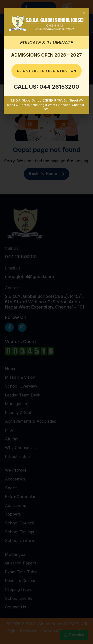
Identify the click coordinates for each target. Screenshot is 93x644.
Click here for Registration (46, 71)
